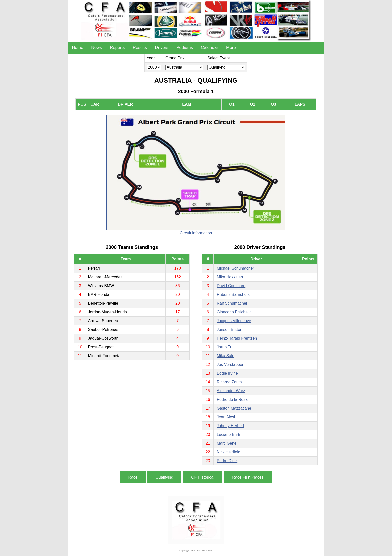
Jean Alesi (226, 417)
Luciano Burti (228, 435)
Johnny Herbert (230, 426)
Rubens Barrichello (234, 295)
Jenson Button (229, 330)
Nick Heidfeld (228, 452)
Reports (117, 48)
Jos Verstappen (230, 365)
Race (133, 477)
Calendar (210, 48)
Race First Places (248, 477)
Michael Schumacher (235, 268)
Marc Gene (227, 443)
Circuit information (196, 233)
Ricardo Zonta (229, 382)
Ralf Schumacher (232, 303)
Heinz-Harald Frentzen (237, 338)
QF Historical (203, 477)
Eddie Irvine (227, 373)
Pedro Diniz (227, 461)
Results (140, 48)
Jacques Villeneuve (234, 321)
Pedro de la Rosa (232, 400)
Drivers (162, 48)
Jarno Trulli (226, 347)
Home (78, 48)
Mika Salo (225, 356)
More (231, 48)
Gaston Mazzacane (234, 408)
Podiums (185, 48)
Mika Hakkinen (230, 277)
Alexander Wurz (231, 391)
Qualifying (164, 477)
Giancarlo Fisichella (234, 312)
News (97, 48)
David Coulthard (231, 286)
